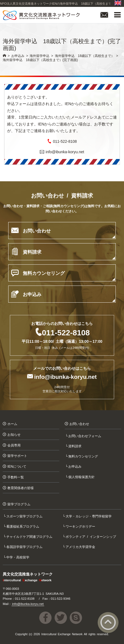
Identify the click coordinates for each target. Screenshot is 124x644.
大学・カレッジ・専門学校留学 (89, 516)
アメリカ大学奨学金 (81, 546)
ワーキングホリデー (81, 526)
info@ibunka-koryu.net (65, 152)
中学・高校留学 (18, 557)
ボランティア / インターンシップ (91, 536)
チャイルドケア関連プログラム (30, 536)
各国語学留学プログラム (25, 546)
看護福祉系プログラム (23, 526)
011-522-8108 (65, 141)
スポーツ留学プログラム (25, 516)
